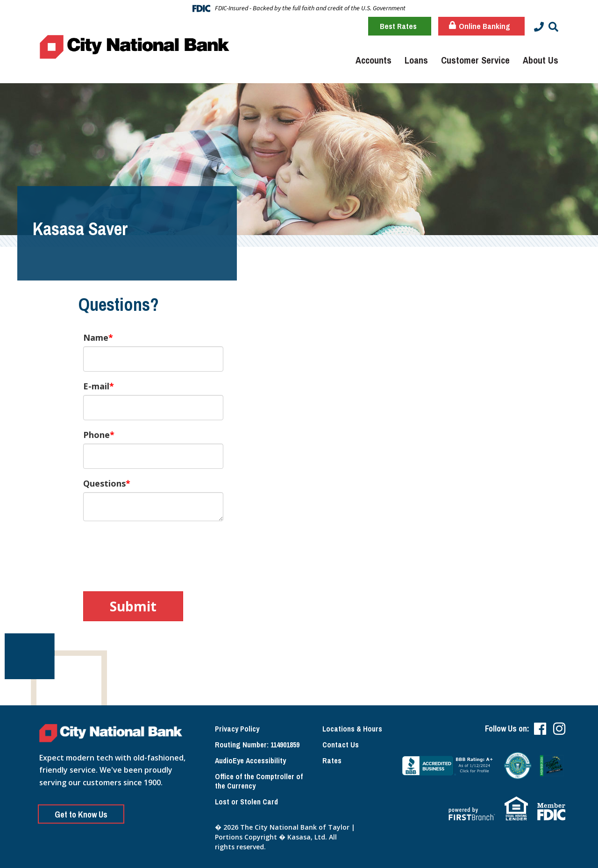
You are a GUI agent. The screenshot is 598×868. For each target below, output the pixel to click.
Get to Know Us (81, 814)
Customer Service (475, 60)
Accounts (374, 60)
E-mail (96, 386)
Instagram (559, 729)
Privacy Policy (237, 729)
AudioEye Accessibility (250, 760)
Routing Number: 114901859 (257, 745)
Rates (332, 760)
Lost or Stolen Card (246, 802)
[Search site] (553, 27)
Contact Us (341, 745)
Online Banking (480, 26)
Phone (96, 435)
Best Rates (398, 26)
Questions (104, 483)
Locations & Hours (352, 729)
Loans (416, 60)
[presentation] (154, 551)
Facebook (540, 729)
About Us (541, 60)
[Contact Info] (539, 27)
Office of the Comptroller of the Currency (259, 781)
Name (96, 337)
